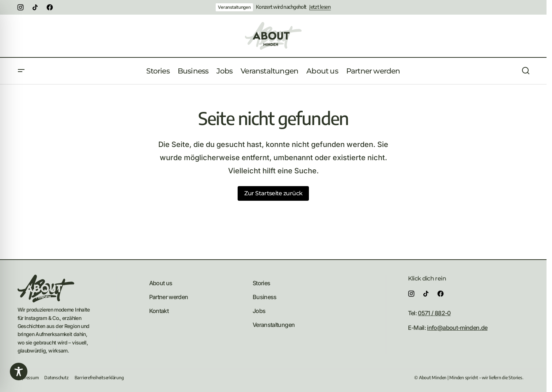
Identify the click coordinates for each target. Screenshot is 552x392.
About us (161, 283)
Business (265, 297)
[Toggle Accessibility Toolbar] (19, 372)
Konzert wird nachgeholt (281, 7)
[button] (21, 71)
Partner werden (169, 297)
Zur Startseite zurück (273, 193)
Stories (262, 283)
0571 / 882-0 (434, 313)
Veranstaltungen (234, 7)
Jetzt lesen (320, 7)
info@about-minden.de (457, 328)
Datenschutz (56, 378)
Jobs (259, 311)
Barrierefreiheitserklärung (99, 378)
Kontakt (159, 311)
